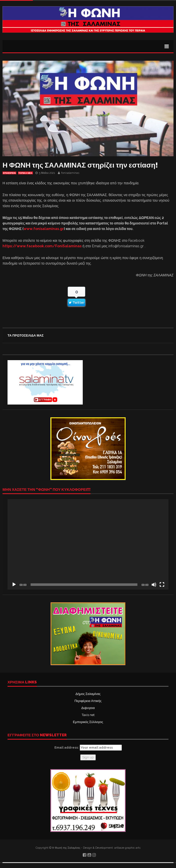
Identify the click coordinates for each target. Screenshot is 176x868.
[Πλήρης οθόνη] (162, 585)
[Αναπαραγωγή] (14, 585)
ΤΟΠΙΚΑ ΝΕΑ (25, 173)
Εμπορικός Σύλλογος (88, 722)
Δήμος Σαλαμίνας (88, 694)
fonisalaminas (70, 173)
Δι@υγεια (88, 708)
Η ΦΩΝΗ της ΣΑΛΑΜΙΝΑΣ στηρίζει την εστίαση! (80, 165)
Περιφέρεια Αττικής (88, 701)
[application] (88, 544)
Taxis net (88, 715)
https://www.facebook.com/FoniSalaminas (42, 246)
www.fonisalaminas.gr (44, 229)
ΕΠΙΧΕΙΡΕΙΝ (9, 173)
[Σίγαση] (154, 585)
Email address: (88, 748)
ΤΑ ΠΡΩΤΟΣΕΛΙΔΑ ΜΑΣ (26, 335)
